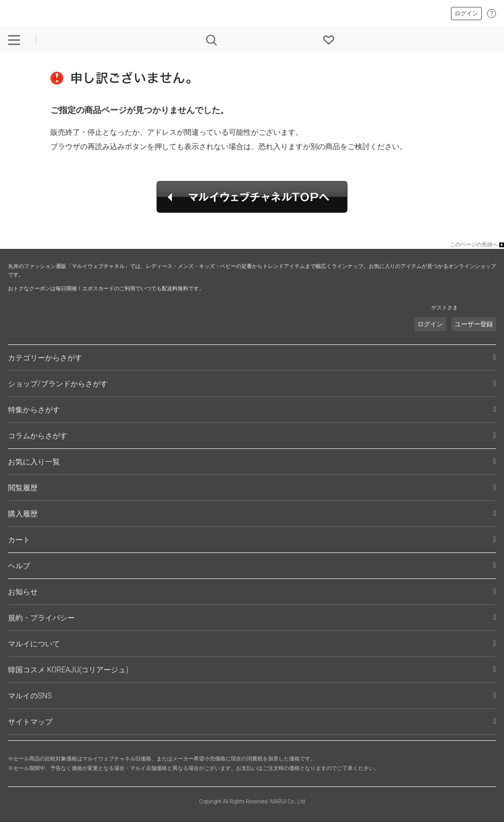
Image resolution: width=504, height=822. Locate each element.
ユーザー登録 (474, 324)
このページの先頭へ (474, 244)
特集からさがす (34, 410)
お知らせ (23, 592)
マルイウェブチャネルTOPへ (252, 197)
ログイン (466, 13)
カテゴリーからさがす (45, 358)
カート (19, 540)
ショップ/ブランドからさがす (58, 384)
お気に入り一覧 (34, 462)
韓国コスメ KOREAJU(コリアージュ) (68, 670)
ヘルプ (19, 566)
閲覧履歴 (23, 488)
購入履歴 (23, 514)
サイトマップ (30, 722)
